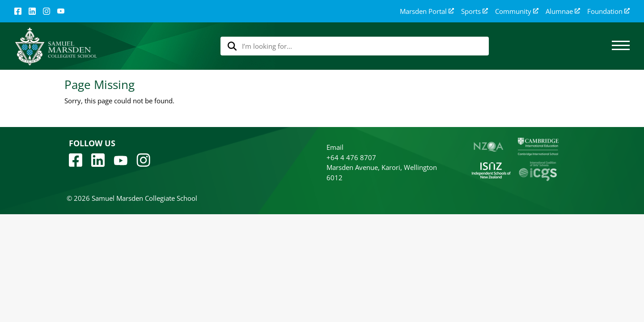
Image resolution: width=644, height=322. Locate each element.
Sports (475, 11)
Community (517, 11)
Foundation (608, 11)
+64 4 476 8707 (351, 157)
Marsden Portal (427, 11)
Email (335, 147)
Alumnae (563, 11)
